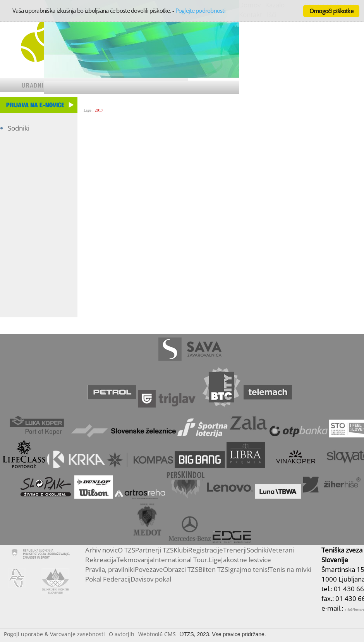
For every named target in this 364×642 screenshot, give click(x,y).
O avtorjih (122, 634)
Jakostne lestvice (246, 560)
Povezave (149, 569)
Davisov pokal (151, 579)
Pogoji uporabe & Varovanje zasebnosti (54, 634)
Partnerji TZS (154, 550)
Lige (88, 110)
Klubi (181, 550)
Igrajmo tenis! (249, 569)
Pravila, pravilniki (110, 569)
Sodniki (19, 128)
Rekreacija (101, 560)
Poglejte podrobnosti (200, 10)
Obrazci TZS (181, 569)
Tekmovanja (135, 560)
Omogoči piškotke (331, 11)
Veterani (281, 550)
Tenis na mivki (290, 569)
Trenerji (235, 550)
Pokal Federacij (108, 579)
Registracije (206, 550)
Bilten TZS (213, 569)
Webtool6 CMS (157, 634)
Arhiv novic (101, 550)
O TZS (126, 550)
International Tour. (181, 560)
